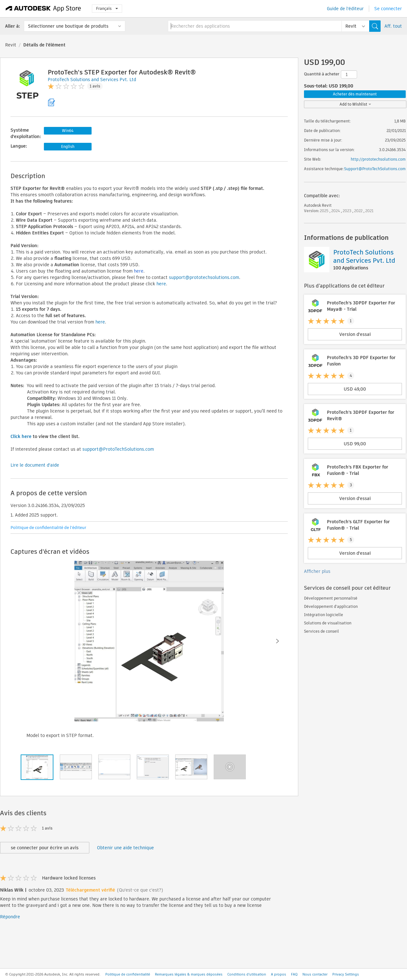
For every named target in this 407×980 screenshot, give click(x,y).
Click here (21, 436)
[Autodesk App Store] (43, 9)
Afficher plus (317, 571)
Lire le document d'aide (35, 465)
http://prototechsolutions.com (378, 159)
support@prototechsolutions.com (204, 277)
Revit (11, 45)
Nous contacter (315, 974)
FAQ (294, 974)
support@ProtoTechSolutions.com (118, 449)
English (68, 146)
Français (107, 8)
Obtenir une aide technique (125, 848)
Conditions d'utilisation (247, 974)
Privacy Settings (346, 974)
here (139, 271)
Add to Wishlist (355, 104)
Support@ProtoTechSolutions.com (375, 169)
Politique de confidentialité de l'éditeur (48, 528)
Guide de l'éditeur (345, 9)
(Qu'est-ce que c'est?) (140, 890)
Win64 (68, 131)
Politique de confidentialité (128, 974)
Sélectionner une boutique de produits (68, 26)
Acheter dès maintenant (355, 94)
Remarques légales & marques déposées (189, 974)
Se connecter (388, 9)
